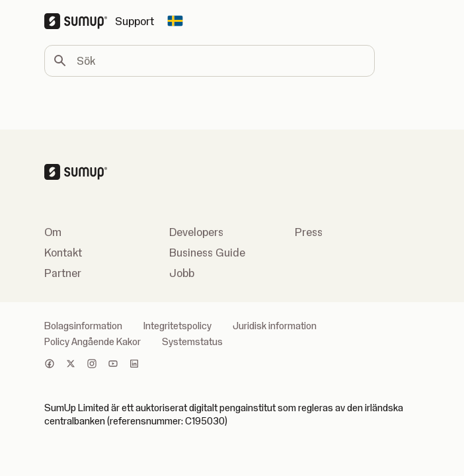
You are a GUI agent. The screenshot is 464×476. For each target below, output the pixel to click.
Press (309, 232)
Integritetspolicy (177, 326)
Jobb (182, 273)
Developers (196, 232)
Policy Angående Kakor (93, 342)
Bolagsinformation (83, 326)
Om (53, 232)
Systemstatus (192, 342)
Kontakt (63, 253)
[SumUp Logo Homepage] (80, 21)
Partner (63, 273)
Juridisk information (275, 326)
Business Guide (207, 253)
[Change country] (175, 21)
